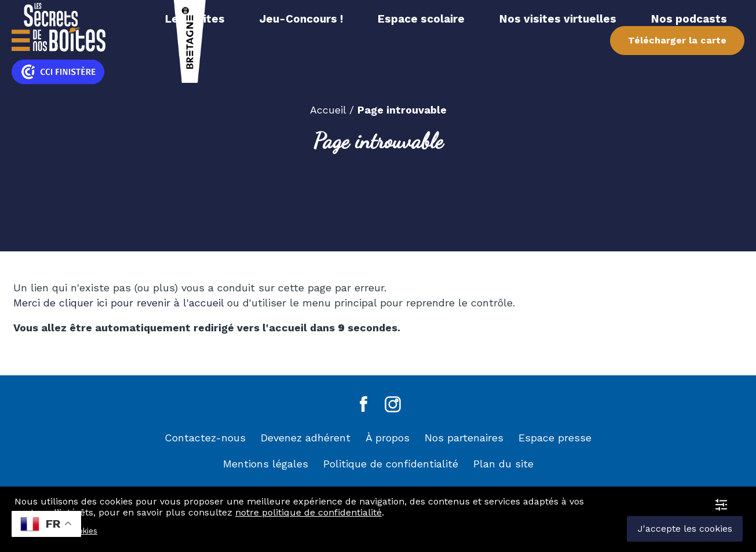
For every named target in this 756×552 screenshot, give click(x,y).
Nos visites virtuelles (558, 19)
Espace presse (555, 438)
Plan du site (503, 464)
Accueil (328, 110)
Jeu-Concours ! (301, 19)
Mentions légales (266, 464)
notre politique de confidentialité (308, 512)
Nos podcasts (689, 19)
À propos (388, 438)
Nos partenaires (464, 438)
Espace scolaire (421, 19)
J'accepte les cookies (685, 529)
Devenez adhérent (306, 438)
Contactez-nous (205, 438)
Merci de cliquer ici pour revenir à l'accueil (120, 303)
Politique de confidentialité (391, 464)
